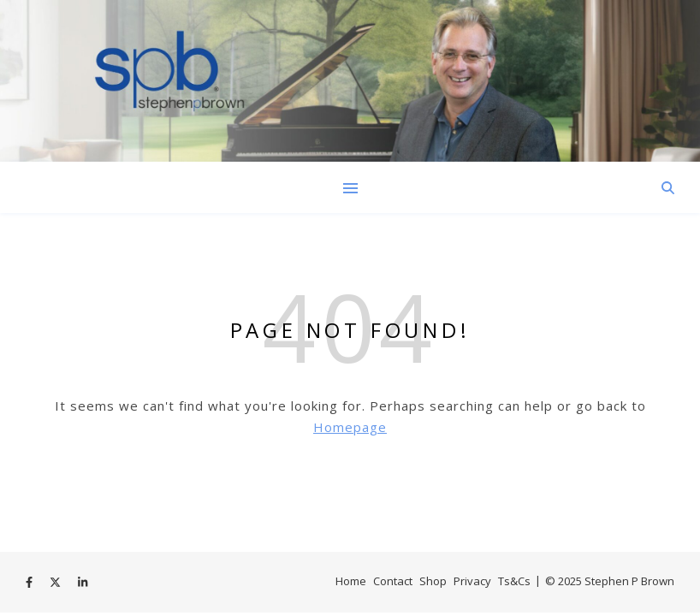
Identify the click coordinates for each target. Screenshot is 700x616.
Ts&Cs (514, 581)
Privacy (472, 581)
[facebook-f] (30, 583)
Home (351, 581)
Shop (433, 581)
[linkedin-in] (83, 583)
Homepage (350, 427)
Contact (393, 581)
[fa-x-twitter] (56, 583)
